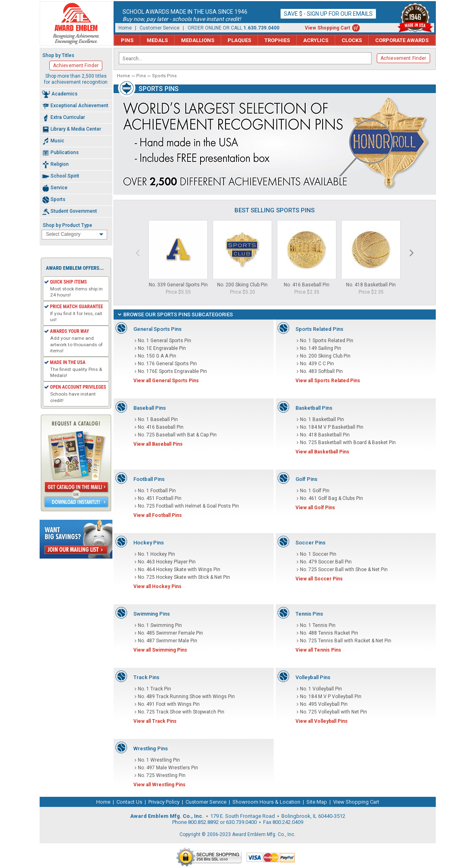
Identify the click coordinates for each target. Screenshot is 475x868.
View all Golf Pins (315, 508)
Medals (157, 40)
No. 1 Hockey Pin (156, 554)
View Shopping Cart (327, 28)
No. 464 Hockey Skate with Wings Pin (179, 569)
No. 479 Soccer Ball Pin (326, 562)
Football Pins (149, 479)
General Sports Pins (157, 329)
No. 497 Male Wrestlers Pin (168, 768)
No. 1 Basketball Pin (322, 419)
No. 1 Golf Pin (315, 491)
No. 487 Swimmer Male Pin (168, 641)
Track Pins (146, 677)
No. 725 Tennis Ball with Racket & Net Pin (346, 641)
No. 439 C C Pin (317, 364)
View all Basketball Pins (322, 452)
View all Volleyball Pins (322, 721)
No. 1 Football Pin (157, 491)
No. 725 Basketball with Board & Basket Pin (348, 442)
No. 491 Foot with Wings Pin (169, 704)
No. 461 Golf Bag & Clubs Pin (331, 498)
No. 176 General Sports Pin (167, 364)
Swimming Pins (152, 614)
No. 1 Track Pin (154, 689)
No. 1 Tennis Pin (318, 625)
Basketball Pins (314, 408)
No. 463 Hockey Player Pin (167, 562)
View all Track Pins (155, 721)
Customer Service (159, 28)
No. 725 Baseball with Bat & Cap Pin (177, 435)
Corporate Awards (402, 40)
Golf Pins (306, 479)
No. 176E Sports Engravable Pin (172, 371)
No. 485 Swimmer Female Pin (170, 633)
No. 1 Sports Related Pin (327, 341)
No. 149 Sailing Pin (321, 348)
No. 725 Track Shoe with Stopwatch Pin (181, 712)
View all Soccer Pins (319, 579)
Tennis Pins (309, 614)
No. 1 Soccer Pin (318, 554)
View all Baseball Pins (158, 444)
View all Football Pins (158, 515)
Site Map (317, 802)
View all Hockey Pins (157, 586)
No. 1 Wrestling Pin (159, 760)
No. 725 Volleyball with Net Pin (334, 712)
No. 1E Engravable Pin (162, 348)
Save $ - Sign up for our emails (328, 14)
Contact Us (129, 802)
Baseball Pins (150, 408)
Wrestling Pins (151, 748)
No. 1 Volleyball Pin (321, 689)
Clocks (352, 40)
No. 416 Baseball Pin (307, 285)
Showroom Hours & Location (266, 802)
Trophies (277, 40)
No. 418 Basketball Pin (371, 285)
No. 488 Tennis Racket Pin (329, 633)
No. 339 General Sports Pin (178, 285)
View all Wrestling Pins (159, 785)
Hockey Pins (149, 543)
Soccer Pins (310, 543)
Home (125, 28)
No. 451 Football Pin (160, 498)
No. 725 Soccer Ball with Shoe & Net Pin (344, 569)
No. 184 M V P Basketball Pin (332, 427)
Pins (127, 40)
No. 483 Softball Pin (321, 371)
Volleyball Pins (313, 677)
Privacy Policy (164, 802)
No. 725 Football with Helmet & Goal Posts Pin (188, 506)
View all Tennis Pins (318, 650)
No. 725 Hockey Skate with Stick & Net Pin (184, 577)
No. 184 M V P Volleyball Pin (331, 697)
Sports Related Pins (319, 329)
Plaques (239, 40)
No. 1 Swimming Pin (160, 625)
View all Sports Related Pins (328, 381)
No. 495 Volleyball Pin (324, 704)
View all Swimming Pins (160, 650)
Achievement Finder (403, 58)
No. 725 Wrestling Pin (162, 775)
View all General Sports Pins (166, 381)
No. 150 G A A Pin (157, 356)
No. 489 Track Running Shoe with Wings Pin (186, 697)
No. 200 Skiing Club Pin (242, 285)
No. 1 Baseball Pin (158, 419)
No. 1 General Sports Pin (165, 341)
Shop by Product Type (68, 225)
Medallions (198, 40)
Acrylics (316, 40)
